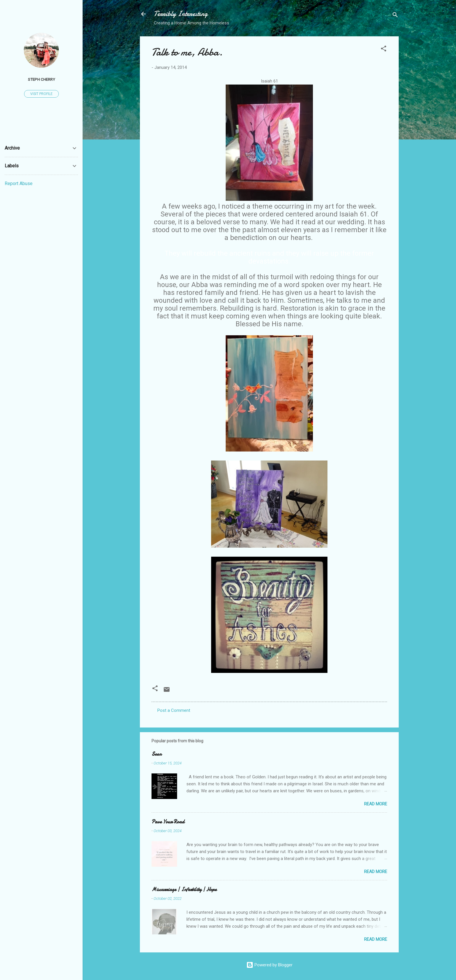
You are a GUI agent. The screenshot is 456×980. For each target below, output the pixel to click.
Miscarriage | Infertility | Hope (184, 889)
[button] (384, 50)
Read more (376, 804)
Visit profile (41, 94)
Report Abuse (19, 183)
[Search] (395, 16)
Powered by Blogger (269, 965)
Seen (156, 754)
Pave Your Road (168, 822)
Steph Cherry (41, 79)
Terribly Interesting (181, 14)
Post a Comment (174, 710)
